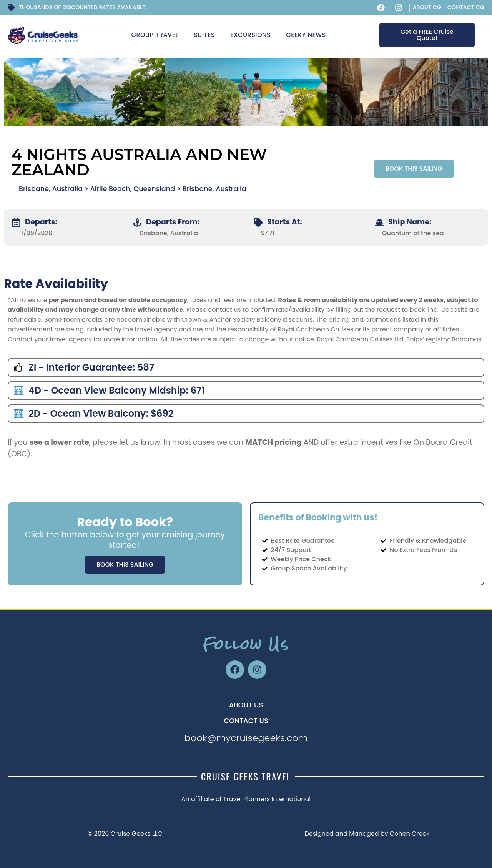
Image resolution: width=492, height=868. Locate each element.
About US (246, 705)
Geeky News (306, 35)
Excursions (250, 35)
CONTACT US (246, 721)
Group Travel (155, 35)
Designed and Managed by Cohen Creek (367, 834)
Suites (204, 35)
